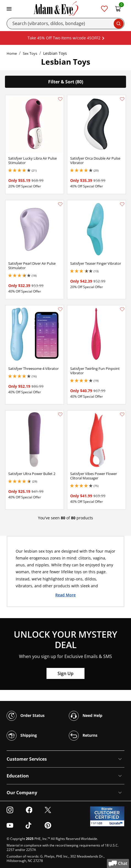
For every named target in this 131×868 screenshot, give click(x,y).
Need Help (86, 716)
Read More (65, 595)
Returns (83, 736)
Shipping (22, 736)
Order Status (26, 716)
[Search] (65, 24)
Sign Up (65, 673)
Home (12, 53)
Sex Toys (30, 53)
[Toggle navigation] (9, 8)
